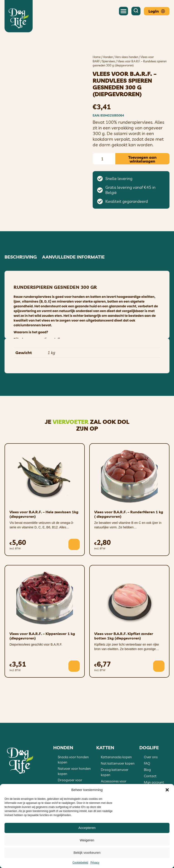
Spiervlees (109, 61)
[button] (167, 790)
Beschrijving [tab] (21, 257)
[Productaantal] (104, 159)
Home (97, 57)
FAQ (147, 763)
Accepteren (87, 828)
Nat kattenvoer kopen (118, 763)
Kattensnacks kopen (116, 757)
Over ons (151, 757)
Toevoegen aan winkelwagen (142, 159)
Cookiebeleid (80, 863)
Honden (108, 57)
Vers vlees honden (127, 57)
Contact (150, 776)
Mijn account (154, 782)
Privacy (95, 863)
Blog (147, 770)
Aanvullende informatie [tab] (73, 257)
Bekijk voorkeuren (87, 853)
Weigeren (87, 840)
